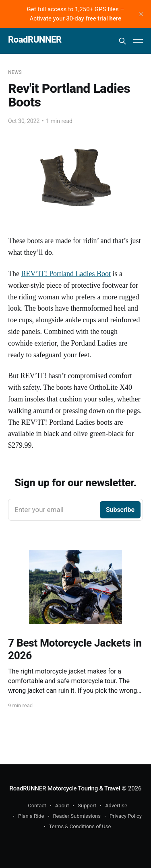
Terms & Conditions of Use (80, 826)
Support (87, 806)
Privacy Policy (126, 816)
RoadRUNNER (35, 40)
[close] (141, 14)
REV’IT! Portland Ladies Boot (66, 274)
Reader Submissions (77, 816)
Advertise (116, 806)
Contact (37, 806)
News (15, 72)
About (62, 806)
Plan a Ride (31, 816)
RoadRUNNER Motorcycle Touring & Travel (65, 788)
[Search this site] (122, 41)
